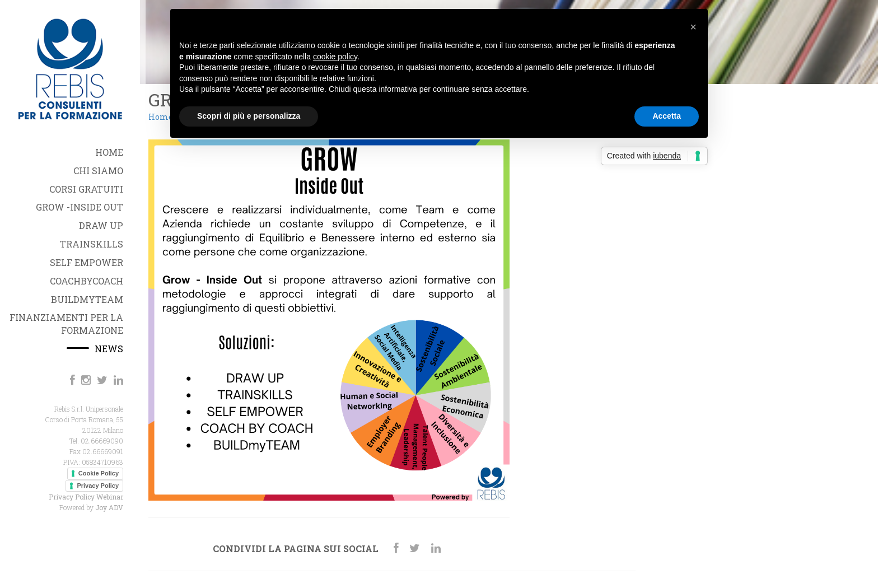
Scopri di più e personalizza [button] (249, 116)
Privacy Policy (98, 486)
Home (161, 117)
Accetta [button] (667, 116)
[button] (693, 27)
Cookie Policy (99, 473)
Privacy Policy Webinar (86, 497)
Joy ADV (109, 507)
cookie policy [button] (335, 57)
